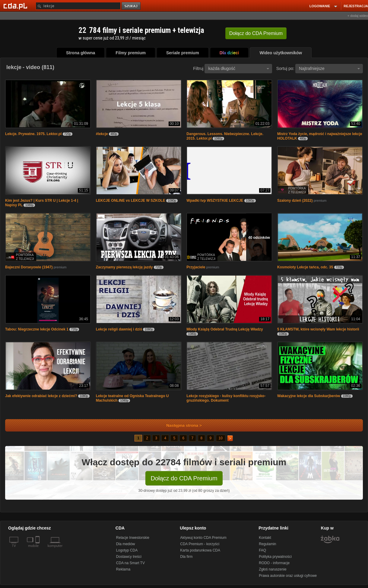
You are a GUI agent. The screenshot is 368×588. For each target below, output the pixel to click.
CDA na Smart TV (130, 563)
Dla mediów (126, 544)
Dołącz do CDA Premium (184, 478)
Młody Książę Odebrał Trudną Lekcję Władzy (225, 329)
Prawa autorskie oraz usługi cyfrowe (288, 576)
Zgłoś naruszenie (273, 569)
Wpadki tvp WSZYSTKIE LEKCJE (215, 201)
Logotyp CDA (127, 550)
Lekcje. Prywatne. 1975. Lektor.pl (33, 134)
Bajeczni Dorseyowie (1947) (29, 267)
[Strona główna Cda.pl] (16, 6)
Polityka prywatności (275, 557)
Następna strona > (180, 425)
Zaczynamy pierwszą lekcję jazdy (124, 267)
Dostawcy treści (129, 557)
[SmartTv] (38, 549)
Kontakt (265, 538)
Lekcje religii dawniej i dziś (119, 329)
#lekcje (102, 134)
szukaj (132, 6)
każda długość (239, 68)
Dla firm (186, 557)
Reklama (123, 569)
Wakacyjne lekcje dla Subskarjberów (309, 396)
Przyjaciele (196, 267)
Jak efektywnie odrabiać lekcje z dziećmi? (41, 396)
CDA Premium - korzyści (200, 544)
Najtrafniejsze (329, 68)
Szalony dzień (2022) (295, 201)
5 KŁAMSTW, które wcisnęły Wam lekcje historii (318, 329)
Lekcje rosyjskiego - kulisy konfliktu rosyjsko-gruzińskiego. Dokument (226, 398)
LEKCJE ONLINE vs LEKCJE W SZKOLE (131, 201)
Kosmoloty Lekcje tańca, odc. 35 (305, 267)
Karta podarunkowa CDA (200, 550)
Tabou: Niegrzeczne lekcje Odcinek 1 (37, 329)
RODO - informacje (274, 563)
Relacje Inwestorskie (133, 538)
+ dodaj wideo (358, 16)
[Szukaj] (78, 6)
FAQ (262, 550)
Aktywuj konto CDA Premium (203, 538)
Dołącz (256, 33)
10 (221, 438)
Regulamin (267, 544)
